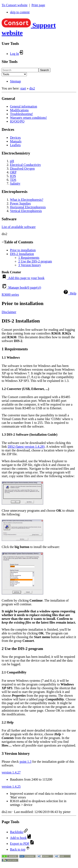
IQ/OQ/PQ (17, 121)
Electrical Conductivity (25, 165)
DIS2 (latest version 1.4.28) (26, 447)
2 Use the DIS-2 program (35, 261)
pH (12, 161)
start (23, 88)
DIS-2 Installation (22, 254)
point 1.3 (25, 762)
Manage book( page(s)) (21, 287)
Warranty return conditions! (28, 118)
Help (70, 293)
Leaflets (15, 145)
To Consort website (15, 5)
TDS (13, 180)
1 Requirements (29, 258)
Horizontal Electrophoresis (28, 207)
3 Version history (30, 265)
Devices (15, 138)
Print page (38, 5)
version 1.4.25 (11, 786)
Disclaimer (9, 312)
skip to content (20, 12)
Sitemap (15, 81)
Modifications (19, 110)
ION (13, 176)
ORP (13, 172)
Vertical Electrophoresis (26, 211)
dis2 (32, 88)
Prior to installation (23, 250)
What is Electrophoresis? (27, 200)
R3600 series (10, 295)
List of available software (19, 227)
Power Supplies (20, 203)
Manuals (16, 141)
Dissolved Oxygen (22, 169)
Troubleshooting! (22, 114)
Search (45, 70)
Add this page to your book (23, 278)
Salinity (15, 183)
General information (24, 106)
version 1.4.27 (11, 772)
